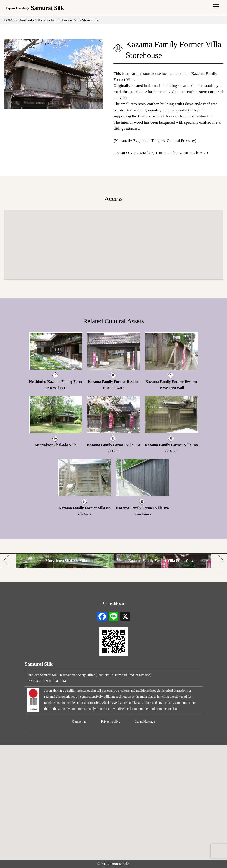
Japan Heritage (145, 722)
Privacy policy (111, 722)
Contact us (79, 722)
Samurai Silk (35, 8)
